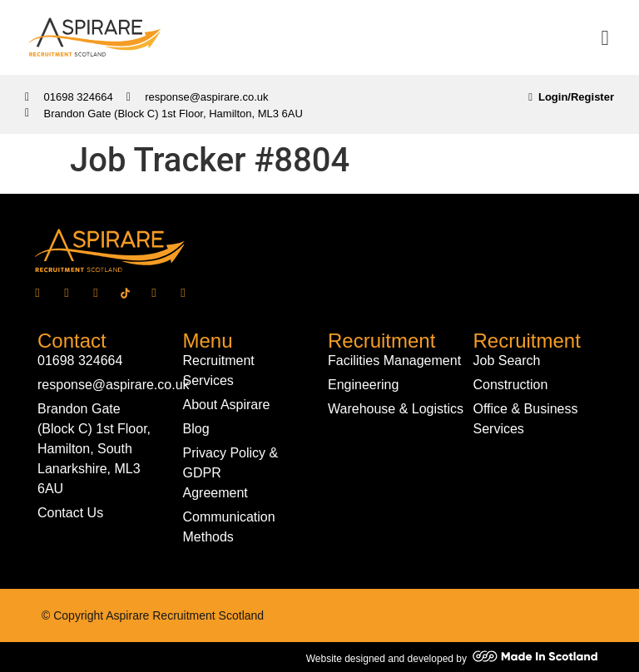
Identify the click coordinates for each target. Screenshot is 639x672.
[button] (605, 37)
